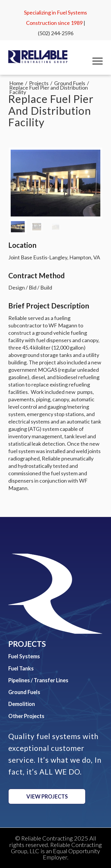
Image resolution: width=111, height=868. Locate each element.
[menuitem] (95, 61)
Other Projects (26, 716)
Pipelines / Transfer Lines (38, 680)
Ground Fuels (24, 692)
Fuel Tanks (21, 668)
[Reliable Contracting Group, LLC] (38, 57)
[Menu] (95, 61)
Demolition (22, 704)
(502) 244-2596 (56, 33)
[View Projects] (47, 796)
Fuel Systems (24, 656)
